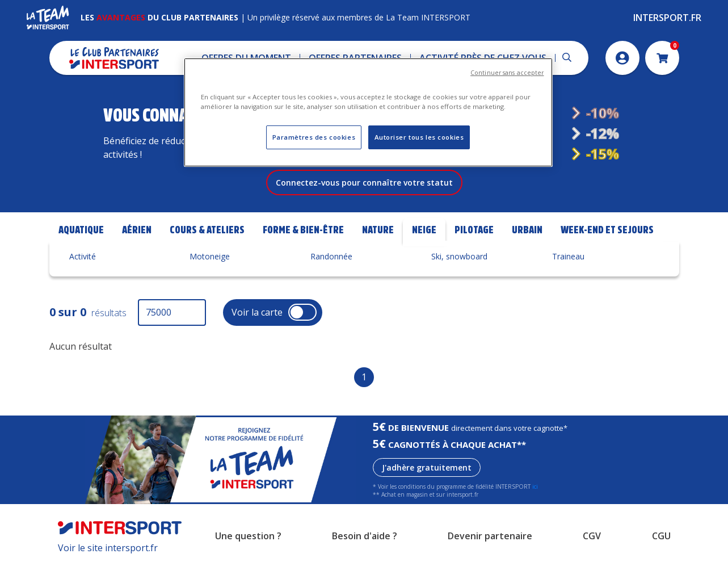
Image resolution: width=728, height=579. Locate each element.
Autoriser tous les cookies (419, 137)
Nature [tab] (378, 246)
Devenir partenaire (490, 552)
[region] (368, 112)
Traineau (568, 272)
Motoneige (210, 272)
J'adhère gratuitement (427, 483)
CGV (592, 552)
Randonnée (331, 272)
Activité (83, 272)
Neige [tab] (424, 246)
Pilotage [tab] (474, 246)
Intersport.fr (667, 18)
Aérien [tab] (137, 246)
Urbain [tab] (527, 246)
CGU (661, 552)
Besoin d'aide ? (365, 552)
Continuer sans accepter (507, 73)
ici (535, 502)
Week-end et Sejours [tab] (607, 246)
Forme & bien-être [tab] (303, 246)
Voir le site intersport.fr (108, 564)
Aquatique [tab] (81, 246)
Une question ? (248, 552)
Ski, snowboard (459, 272)
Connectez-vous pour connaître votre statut (364, 198)
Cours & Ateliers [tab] (207, 246)
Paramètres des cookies (314, 137)
